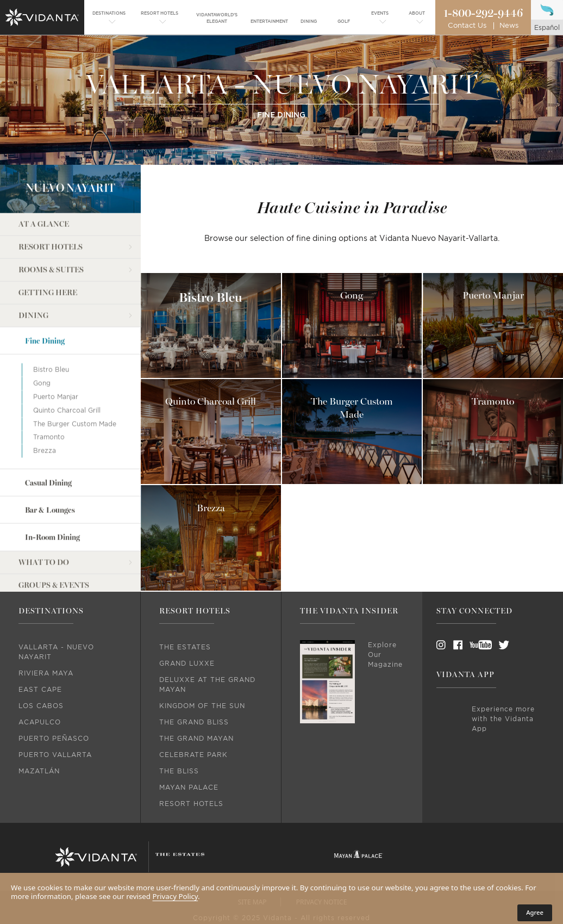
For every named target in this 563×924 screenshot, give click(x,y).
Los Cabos (41, 706)
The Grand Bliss (194, 722)
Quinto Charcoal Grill (67, 362)
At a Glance (44, 176)
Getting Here (48, 244)
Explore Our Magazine (385, 655)
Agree (535, 912)
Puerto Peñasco (54, 739)
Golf (29, 583)
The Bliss (179, 771)
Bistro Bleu (51, 321)
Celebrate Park (193, 755)
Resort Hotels (51, 199)
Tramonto (49, 389)
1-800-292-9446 (483, 14)
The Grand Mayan (196, 739)
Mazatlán (39, 771)
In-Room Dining (52, 490)
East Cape (40, 690)
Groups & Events (54, 537)
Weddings (40, 560)
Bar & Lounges (50, 462)
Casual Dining (48, 435)
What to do (44, 514)
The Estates (185, 647)
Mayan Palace (189, 787)
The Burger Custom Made (75, 376)
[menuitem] (109, 18)
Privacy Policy (176, 896)
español (547, 28)
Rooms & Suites (51, 222)
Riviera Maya (46, 673)
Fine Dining (45, 293)
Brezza (45, 402)
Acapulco (40, 722)
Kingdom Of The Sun (202, 706)
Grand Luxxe (187, 663)
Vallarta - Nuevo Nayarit (56, 652)
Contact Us (467, 26)
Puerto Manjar (56, 349)
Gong (42, 335)
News (509, 26)
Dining (33, 267)
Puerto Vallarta (55, 755)
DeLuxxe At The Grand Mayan (207, 685)
